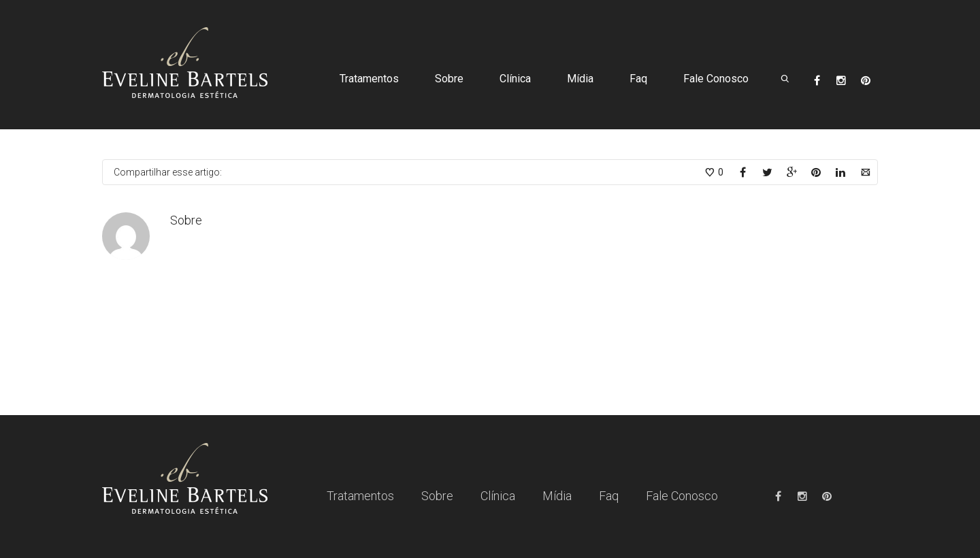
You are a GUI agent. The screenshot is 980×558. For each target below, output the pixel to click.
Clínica (515, 79)
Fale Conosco (716, 79)
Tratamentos (369, 79)
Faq (638, 79)
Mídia (580, 79)
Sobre (449, 79)
